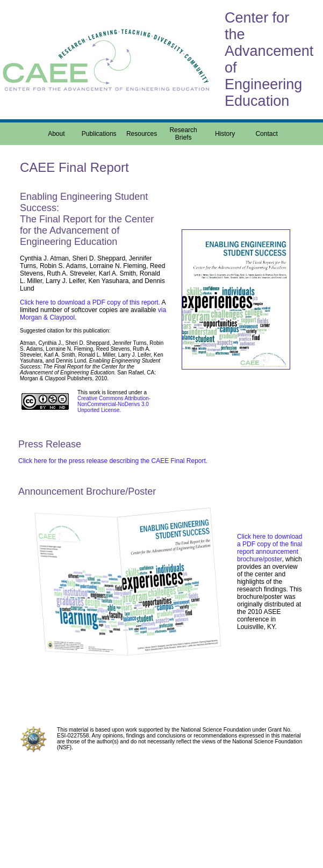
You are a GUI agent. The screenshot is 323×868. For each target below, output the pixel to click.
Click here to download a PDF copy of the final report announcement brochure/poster (270, 548)
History (225, 134)
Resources (142, 134)
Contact (266, 134)
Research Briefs (183, 134)
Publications (99, 134)
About (56, 134)
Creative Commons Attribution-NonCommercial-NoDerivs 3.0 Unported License (114, 404)
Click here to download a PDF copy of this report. (90, 302)
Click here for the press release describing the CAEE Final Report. (113, 461)
